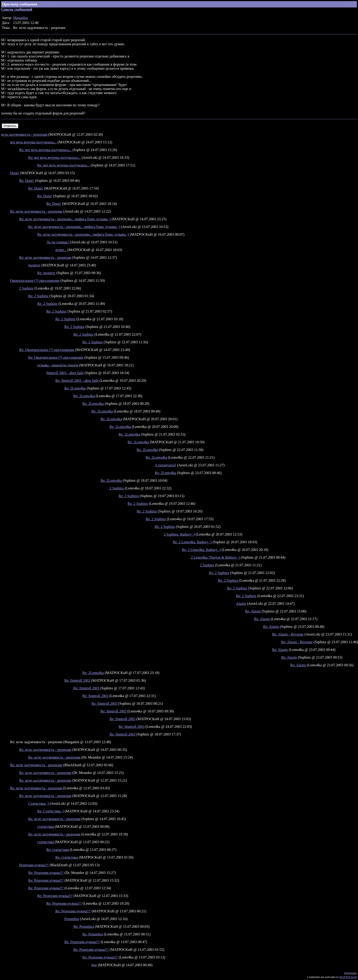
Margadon (20, 18)
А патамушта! (165, 465)
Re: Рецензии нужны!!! (46, 873)
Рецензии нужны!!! (34, 865)
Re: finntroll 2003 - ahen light (77, 381)
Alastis (241, 604)
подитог (34, 265)
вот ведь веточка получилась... (33, 142)
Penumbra (72, 919)
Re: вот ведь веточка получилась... (45, 150)
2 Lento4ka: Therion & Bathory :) (215, 557)
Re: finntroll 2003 (77, 680)
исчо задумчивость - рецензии (24, 134)
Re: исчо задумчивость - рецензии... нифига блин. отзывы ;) (65, 219)
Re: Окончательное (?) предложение (47, 350)
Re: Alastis (253, 611)
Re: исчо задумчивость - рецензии (36, 211)
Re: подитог (46, 273)
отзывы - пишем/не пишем (58, 365)
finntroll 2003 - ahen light (65, 373)
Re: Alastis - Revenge (288, 634)
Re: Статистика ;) (50, 811)
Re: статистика (58, 850)
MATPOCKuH (348, 977)
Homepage (351, 973)
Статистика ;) (39, 803)
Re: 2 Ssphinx (38, 296)
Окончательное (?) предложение (35, 281)
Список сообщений (17, 9)
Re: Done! (27, 181)
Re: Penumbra (84, 927)
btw (94, 965)
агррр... (61, 250)
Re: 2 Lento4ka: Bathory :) (192, 542)
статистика (46, 827)
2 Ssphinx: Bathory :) (179, 534)
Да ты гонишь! (58, 242)
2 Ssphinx (26, 288)
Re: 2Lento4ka (75, 388)
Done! (15, 173)
